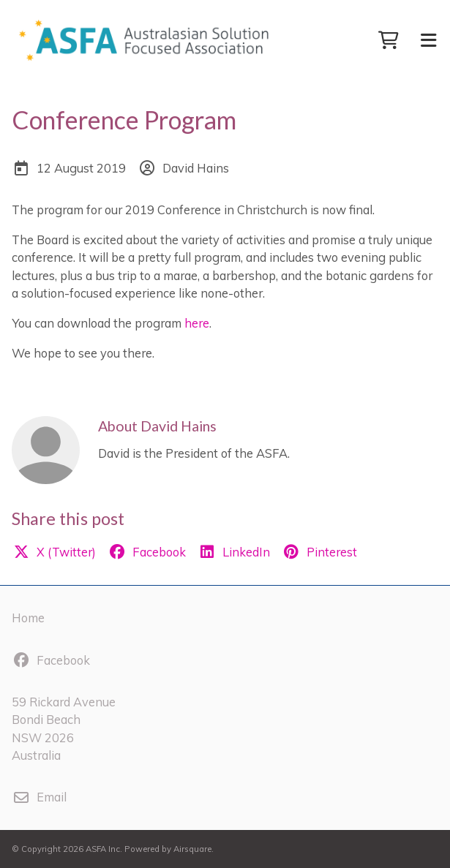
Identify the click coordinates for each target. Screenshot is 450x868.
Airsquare (192, 849)
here (197, 323)
